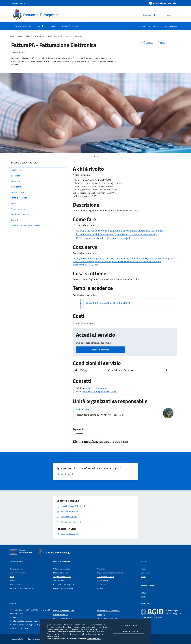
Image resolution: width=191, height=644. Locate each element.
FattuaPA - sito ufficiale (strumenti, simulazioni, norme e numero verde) (116, 234)
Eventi (143, 597)
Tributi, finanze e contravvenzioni (38, 36)
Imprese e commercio (105, 584)
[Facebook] (154, 15)
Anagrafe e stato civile (62, 577)
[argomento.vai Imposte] (79, 433)
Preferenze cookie (94, 639)
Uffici (12, 577)
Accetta (129, 631)
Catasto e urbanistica (62, 569)
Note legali (101, 615)
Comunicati (145, 573)
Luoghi (143, 593)
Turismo (100, 588)
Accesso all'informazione (148, 26)
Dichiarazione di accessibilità (108, 619)
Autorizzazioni (59, 580)
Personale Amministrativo (20, 584)
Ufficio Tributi (83, 409)
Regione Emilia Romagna (22, 3)
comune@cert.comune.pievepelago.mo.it (29, 625)
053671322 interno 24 (96, 388)
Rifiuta (129, 626)
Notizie (144, 569)
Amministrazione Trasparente (109, 611)
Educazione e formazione (63, 588)
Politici (12, 580)
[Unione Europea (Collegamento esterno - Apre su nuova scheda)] (21, 553)
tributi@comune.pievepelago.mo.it (100, 391)
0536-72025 (18, 617)
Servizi (20, 36)
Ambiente (101, 569)
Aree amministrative (18, 573)
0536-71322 (18, 613)
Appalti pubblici (103, 580)
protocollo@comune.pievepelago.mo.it (30, 621)
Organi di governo (16, 569)
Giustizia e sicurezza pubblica (64, 584)
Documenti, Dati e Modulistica (21, 588)
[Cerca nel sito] (176, 15)
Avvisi (143, 577)
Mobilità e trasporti (61, 573)
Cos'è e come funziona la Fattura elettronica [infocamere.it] (110, 238)
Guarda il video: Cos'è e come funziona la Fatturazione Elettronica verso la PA (120, 231)
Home (12, 36)
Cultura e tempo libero (106, 577)
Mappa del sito (17, 639)
